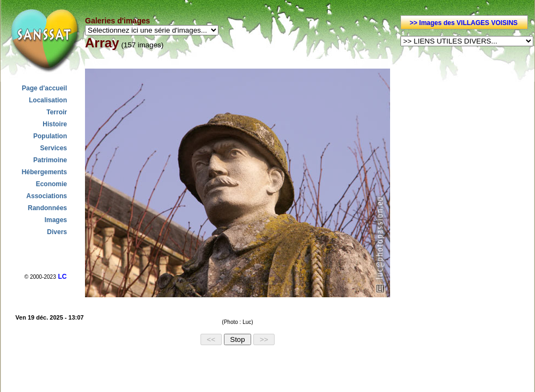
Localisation (48, 100)
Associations (47, 196)
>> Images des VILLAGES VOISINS (464, 23)
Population (50, 136)
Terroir (57, 112)
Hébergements (44, 172)
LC (62, 277)
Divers (57, 232)
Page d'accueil (44, 88)
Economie (51, 184)
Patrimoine (50, 160)
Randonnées (47, 208)
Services (54, 148)
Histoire (55, 124)
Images (56, 220)
